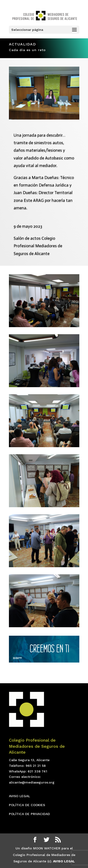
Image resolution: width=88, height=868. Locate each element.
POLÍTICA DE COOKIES (27, 805)
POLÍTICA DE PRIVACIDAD (29, 814)
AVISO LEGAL (19, 796)
